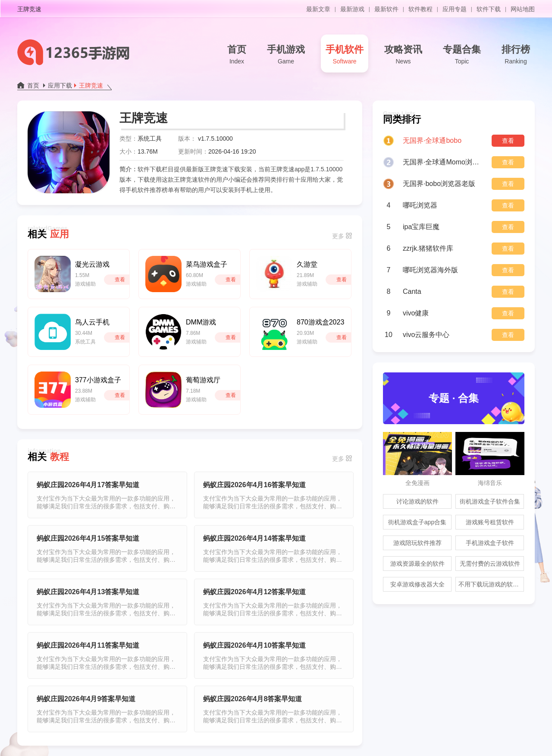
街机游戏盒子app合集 (417, 522)
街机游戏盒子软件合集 (490, 501)
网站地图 (523, 9)
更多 (338, 236)
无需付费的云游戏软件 (490, 564)
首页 (237, 55)
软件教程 (420, 9)
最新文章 (318, 9)
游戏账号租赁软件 (490, 522)
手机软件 (345, 55)
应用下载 (60, 85)
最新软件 (386, 9)
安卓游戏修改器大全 (417, 584)
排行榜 (516, 55)
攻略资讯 (403, 55)
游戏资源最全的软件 (417, 564)
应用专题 (455, 9)
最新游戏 (352, 9)
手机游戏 (286, 55)
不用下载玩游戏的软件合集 (491, 584)
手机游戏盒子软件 (490, 543)
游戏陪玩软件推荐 (417, 543)
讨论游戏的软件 (417, 501)
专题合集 (462, 55)
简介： (129, 169)
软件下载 (489, 9)
